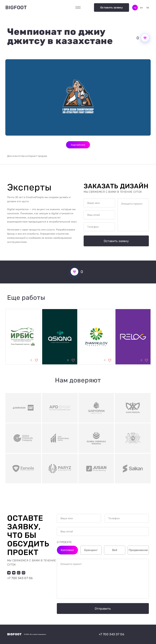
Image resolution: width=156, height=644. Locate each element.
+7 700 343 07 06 (20, 578)
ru (135, 8)
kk (148, 8)
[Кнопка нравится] (145, 38)
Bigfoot (16, 8)
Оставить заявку (112, 7)
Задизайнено (78, 145)
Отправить (103, 609)
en (142, 8)
